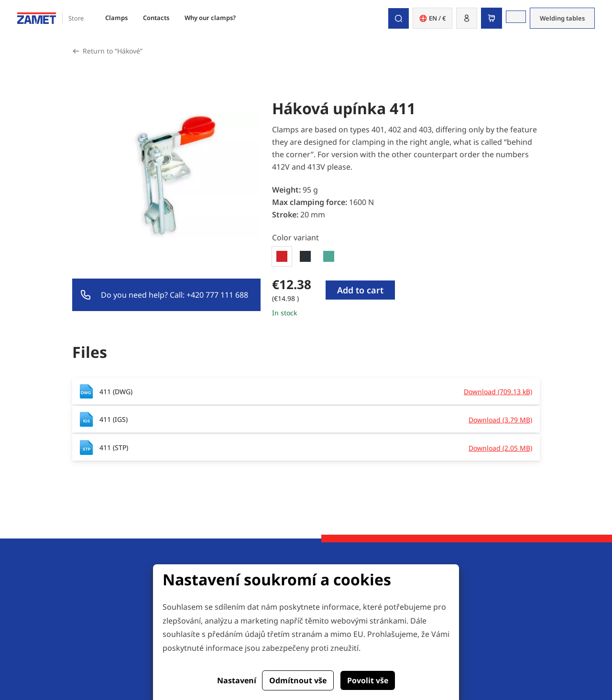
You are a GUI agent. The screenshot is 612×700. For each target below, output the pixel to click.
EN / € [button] (432, 18)
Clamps (116, 18)
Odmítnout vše (298, 680)
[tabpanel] (406, 297)
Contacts (156, 18)
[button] (467, 18)
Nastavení (237, 680)
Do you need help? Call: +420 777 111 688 (175, 295)
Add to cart (360, 290)
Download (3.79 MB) (500, 420)
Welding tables (562, 18)
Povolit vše (368, 680)
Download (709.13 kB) (498, 392)
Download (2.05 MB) (500, 448)
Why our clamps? (210, 18)
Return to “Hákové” (113, 51)
